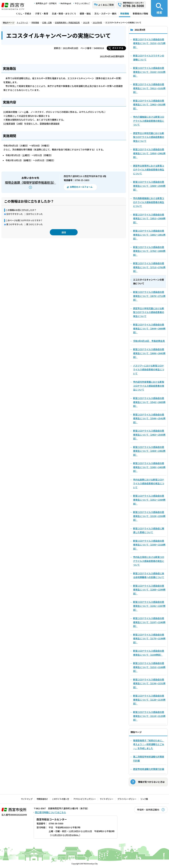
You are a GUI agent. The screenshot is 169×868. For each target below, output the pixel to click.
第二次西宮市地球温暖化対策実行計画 (149, 759)
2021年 (86, 23)
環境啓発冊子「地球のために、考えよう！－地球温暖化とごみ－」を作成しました (149, 744)
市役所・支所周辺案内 (148, 810)
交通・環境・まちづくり (64, 13)
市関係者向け (42, 799)
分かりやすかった (15, 214)
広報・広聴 (47, 23)
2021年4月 (97, 23)
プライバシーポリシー (127, 799)
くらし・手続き (24, 13)
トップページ (22, 23)
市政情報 (125, 13)
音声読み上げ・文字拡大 (46, 3)
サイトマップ (27, 799)
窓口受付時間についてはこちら (50, 812)
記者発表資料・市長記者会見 (67, 23)
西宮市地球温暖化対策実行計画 (149, 769)
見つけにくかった (34, 224)
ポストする (118, 48)
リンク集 (144, 799)
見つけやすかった (15, 224)
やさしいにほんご (82, 3)
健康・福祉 (85, 13)
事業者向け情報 (140, 13)
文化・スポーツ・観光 (105, 13)
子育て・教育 (42, 13)
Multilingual (66, 3)
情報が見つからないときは (151, 782)
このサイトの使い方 (61, 799)
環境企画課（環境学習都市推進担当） (30, 182)
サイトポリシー (107, 799)
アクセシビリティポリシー (85, 799)
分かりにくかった (34, 214)
